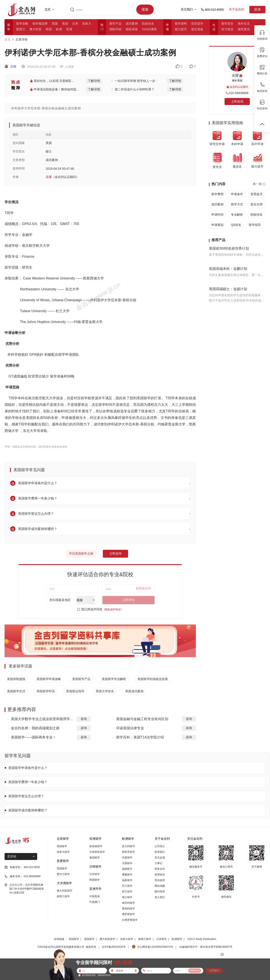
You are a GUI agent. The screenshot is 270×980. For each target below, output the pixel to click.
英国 (55, 24)
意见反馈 (160, 858)
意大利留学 (128, 846)
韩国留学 (95, 880)
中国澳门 (95, 902)
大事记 (158, 863)
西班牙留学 (128, 852)
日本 (75, 24)
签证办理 (257, 204)
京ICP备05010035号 (114, 947)
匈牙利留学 (128, 903)
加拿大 (87, 24)
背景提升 (257, 194)
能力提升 (181, 29)
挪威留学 (127, 875)
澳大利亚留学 (65, 891)
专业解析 (237, 215)
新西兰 (21, 29)
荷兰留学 (127, 892)
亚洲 (69, 29)
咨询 (84, 719)
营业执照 (160, 880)
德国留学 (127, 869)
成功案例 (132, 24)
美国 (65, 24)
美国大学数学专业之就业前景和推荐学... (42, 719)
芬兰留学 (127, 886)
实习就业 (227, 29)
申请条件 (237, 194)
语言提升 (197, 24)
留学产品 (115, 24)
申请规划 (217, 225)
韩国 (49, 29)
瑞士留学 (127, 897)
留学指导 (255, 225)
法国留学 (127, 863)
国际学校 (115, 29)
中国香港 (95, 896)
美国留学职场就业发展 (153, 679)
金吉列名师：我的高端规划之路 (35, 728)
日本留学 (95, 874)
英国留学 (62, 868)
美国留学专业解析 (114, 679)
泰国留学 (95, 858)
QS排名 (236, 225)
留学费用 (217, 194)
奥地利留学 (128, 909)
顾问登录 (160, 892)
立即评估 (128, 600)
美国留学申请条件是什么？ (28, 768)
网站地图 (160, 886)
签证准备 (197, 29)
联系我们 (160, 852)
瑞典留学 (127, 880)
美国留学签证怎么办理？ (26, 796)
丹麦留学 (127, 858)
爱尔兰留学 (63, 874)
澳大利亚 (35, 29)
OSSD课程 (149, 29)
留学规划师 (40, 24)
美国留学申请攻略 (49, 679)
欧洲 (59, 29)
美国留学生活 (16, 691)
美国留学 (62, 846)
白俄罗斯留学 (130, 920)
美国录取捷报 (16, 679)
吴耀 (10, 66)
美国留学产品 (81, 679)
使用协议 (160, 875)
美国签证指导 (75, 691)
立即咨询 (115, 553)
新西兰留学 (63, 896)
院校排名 (148, 24)
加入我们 (160, 897)
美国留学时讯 (46, 691)
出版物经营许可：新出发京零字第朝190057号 (206, 947)
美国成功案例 (134, 691)
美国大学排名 (105, 691)
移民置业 (244, 29)
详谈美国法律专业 (130, 728)
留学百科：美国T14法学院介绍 (140, 737)
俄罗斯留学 (128, 914)
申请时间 (217, 215)
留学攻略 (22, 24)
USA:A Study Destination (202, 939)
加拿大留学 (63, 852)
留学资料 (181, 24)
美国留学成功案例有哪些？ (28, 810)
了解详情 (94, 81)
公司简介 (160, 846)
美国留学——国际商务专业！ (33, 737)
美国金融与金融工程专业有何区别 (142, 719)
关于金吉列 (237, 9)
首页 (8, 39)
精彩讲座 (132, 29)
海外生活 (244, 24)
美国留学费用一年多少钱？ (28, 782)
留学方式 (237, 204)
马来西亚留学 (97, 852)
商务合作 (160, 869)
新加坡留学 (96, 846)
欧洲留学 (177, 939)
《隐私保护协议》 (113, 609)
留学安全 (227, 24)
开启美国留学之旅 (81, 553)
